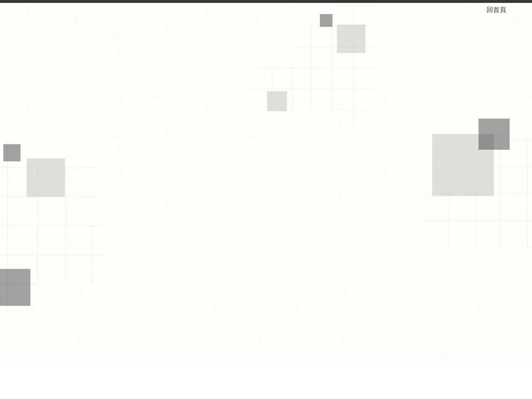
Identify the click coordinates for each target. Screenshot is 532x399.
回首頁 (503, 10)
